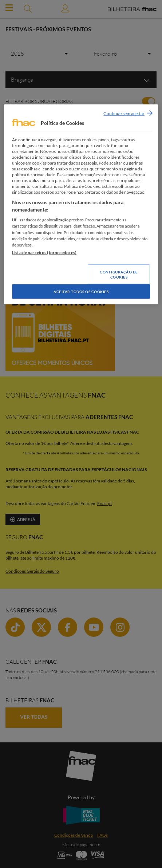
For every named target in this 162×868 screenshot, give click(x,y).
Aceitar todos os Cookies (81, 291)
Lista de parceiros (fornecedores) (44, 252)
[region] (81, 204)
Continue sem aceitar (124, 113)
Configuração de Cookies (119, 274)
